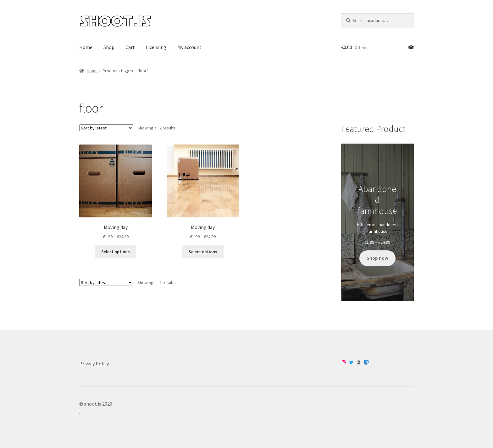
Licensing (156, 47)
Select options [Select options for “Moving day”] (116, 252)
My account (189, 47)
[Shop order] (106, 128)
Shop (109, 47)
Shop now (377, 258)
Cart (130, 47)
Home (86, 47)
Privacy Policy (94, 363)
